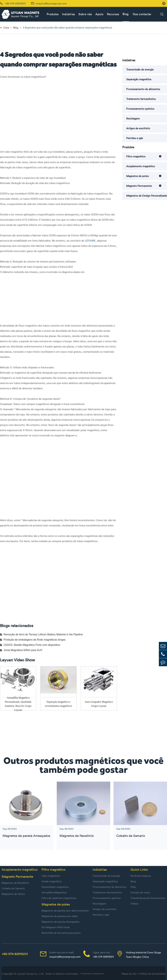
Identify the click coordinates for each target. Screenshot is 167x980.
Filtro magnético (136, 156)
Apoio (99, 14)
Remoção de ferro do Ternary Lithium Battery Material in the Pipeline (41, 634)
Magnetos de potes (137, 176)
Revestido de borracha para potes (61, 933)
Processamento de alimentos (143, 89)
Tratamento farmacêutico (141, 99)
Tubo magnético (51, 876)
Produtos (53, 14)
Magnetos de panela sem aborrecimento (65, 911)
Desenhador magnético (55, 887)
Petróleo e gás (135, 138)
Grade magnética (52, 881)
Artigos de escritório (138, 128)
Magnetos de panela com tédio (60, 916)
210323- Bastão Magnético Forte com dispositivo (30, 645)
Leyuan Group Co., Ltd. (31, 974)
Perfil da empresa (141, 876)
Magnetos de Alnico (13, 894)
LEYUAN (90, 241)
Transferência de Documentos (148, 898)
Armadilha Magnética (54, 892)
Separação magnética (139, 79)
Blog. (126, 14)
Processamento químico (140, 109)
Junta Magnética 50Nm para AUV (21, 650)
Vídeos (134, 904)
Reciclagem (133, 118)
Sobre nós (85, 14)
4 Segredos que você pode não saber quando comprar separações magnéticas (68, 28)
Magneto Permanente (139, 186)
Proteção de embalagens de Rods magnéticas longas (33, 640)
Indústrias (68, 14)
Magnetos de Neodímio (77, 836)
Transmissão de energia (140, 69)
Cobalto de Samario (131, 836)
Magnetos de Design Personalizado (147, 196)
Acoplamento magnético (141, 166)
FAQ (133, 887)
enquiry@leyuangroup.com (51, 3)
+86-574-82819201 (15, 954)
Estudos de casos (140, 892)
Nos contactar (142, 14)
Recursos (113, 14)
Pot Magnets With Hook (56, 927)
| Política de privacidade (152, 974)
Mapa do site (130, 974)
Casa (6, 28)
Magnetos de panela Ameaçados (26, 836)
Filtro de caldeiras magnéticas (59, 898)
